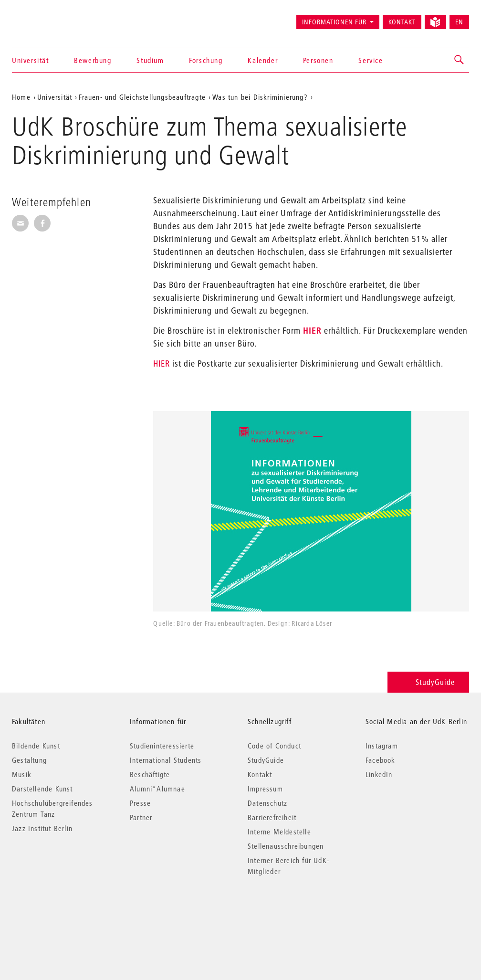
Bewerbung (93, 60)
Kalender (263, 60)
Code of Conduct (274, 746)
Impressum (265, 789)
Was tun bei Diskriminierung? (260, 97)
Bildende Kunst (36, 746)
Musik (22, 774)
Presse (140, 803)
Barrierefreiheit (272, 817)
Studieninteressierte (162, 746)
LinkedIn (379, 774)
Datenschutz (267, 803)
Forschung (206, 60)
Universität (31, 60)
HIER (312, 331)
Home (21, 97)
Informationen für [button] (334, 22)
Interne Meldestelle (279, 832)
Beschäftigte (150, 774)
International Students (166, 760)
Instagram (382, 746)
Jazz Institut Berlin (42, 828)
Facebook (381, 760)
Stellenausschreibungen (286, 846)
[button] (460, 60)
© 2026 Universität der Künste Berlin (62, 912)
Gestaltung (29, 760)
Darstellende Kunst (42, 789)
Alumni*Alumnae (157, 789)
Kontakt (402, 22)
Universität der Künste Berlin (49, 18)
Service (371, 60)
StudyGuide (428, 682)
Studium (150, 60)
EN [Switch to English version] (459, 22)
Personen (318, 60)
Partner (141, 817)
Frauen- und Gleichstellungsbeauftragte (142, 97)
